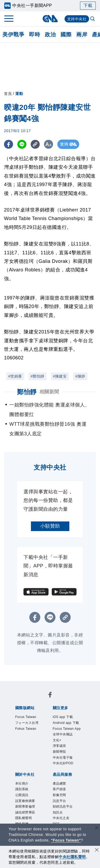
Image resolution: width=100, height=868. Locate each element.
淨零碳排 (59, 746)
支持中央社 (77, 19)
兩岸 (82, 34)
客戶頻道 (59, 789)
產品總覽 (59, 783)
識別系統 (22, 789)
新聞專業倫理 (25, 806)
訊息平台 (59, 801)
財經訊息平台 (63, 806)
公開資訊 (22, 795)
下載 (88, 5)
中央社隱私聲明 (72, 857)
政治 (50, 34)
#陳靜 (80, 376)
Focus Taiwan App (67, 729)
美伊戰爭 (13, 34)
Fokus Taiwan (26, 729)
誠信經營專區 (25, 812)
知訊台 (58, 812)
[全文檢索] (93, 19)
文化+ (57, 740)
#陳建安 (60, 376)
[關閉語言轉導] (97, 828)
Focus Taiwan (26, 717)
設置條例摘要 (25, 801)
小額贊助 (50, 526)
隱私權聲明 (24, 818)
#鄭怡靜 (38, 376)
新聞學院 (59, 752)
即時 (35, 34)
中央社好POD (63, 763)
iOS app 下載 (63, 717)
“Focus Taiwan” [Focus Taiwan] (66, 840)
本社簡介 (22, 783)
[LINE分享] (22, 144)
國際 (66, 34)
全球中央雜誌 (63, 734)
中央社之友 (61, 818)
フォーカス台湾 (27, 723)
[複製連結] (36, 144)
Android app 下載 (66, 723)
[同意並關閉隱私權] (97, 850)
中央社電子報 (63, 758)
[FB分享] (9, 144)
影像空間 (59, 795)
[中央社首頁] (50, 19)
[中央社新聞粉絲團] (50, 696)
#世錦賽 (15, 376)
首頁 (8, 94)
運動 (19, 94)
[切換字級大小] (49, 144)
